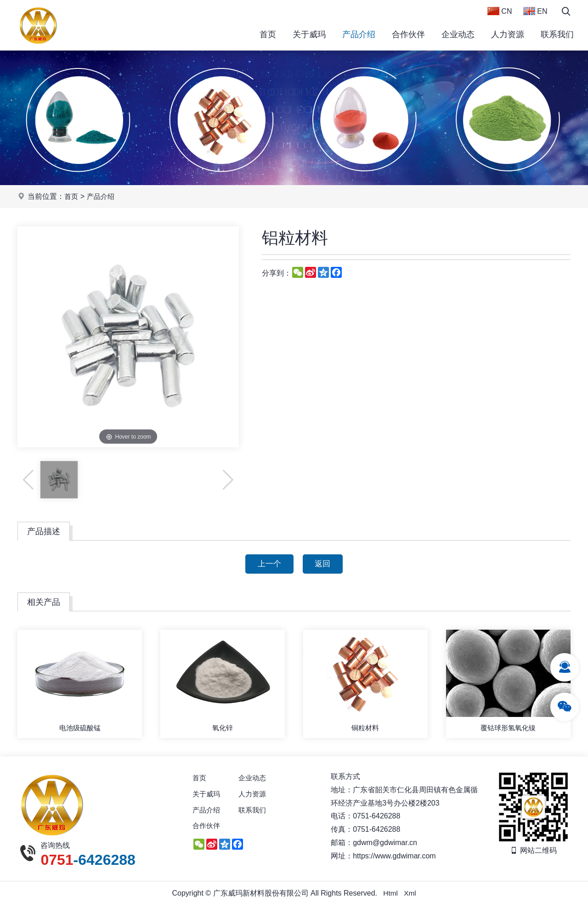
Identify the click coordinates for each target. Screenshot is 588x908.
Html (390, 895)
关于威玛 (309, 34)
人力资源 (508, 34)
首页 (268, 34)
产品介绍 (359, 34)
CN (500, 11)
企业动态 (458, 34)
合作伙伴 (408, 34)
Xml (410, 895)
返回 (325, 564)
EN (535, 11)
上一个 (267, 564)
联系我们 (557, 34)
